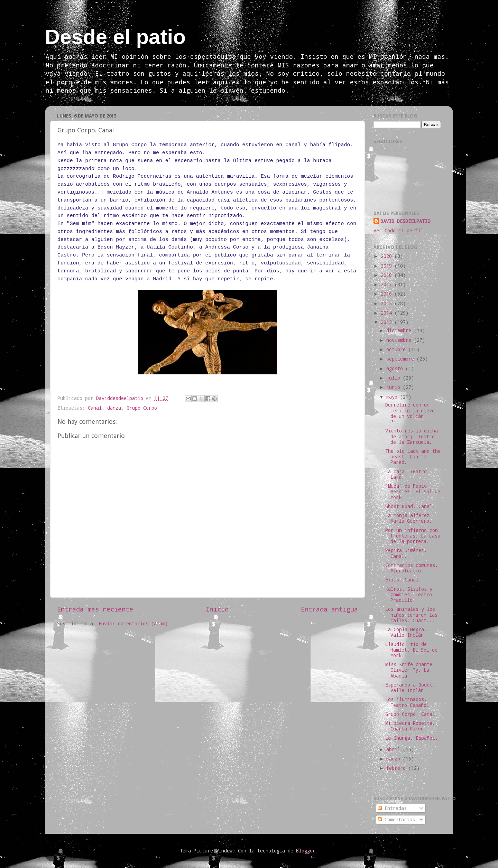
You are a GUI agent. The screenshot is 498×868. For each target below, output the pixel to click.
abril (395, 749)
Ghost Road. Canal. (410, 506)
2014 (388, 313)
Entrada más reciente (95, 609)
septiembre (402, 359)
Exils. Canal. (403, 580)
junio (395, 387)
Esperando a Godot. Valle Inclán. (410, 688)
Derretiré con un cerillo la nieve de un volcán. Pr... (410, 413)
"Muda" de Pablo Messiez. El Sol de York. (413, 492)
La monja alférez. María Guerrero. (409, 518)
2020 (388, 256)
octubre (397, 349)
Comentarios (396, 820)
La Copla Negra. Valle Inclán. (406, 632)
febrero (397, 768)
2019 (388, 266)
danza (114, 408)
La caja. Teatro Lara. (406, 474)
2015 (388, 304)
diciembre (400, 330)
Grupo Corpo (142, 408)
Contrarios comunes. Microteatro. (412, 568)
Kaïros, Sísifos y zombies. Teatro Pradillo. (409, 595)
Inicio (217, 609)
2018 (388, 275)
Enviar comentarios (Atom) (133, 624)
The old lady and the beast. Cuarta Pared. (413, 457)
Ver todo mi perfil (398, 231)
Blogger (306, 851)
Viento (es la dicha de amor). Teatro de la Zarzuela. (412, 436)
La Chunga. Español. (412, 738)
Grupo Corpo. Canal (410, 714)
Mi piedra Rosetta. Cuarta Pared (410, 726)
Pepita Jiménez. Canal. (406, 553)
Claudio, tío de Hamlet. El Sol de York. (411, 650)
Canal (95, 408)
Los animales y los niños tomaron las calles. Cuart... (411, 615)
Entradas (392, 808)
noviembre (400, 340)
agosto (396, 368)
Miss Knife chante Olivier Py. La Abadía (409, 670)
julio (395, 378)
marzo (395, 759)
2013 (388, 322)
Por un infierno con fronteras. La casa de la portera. (413, 536)
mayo (393, 397)
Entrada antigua (329, 609)
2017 (388, 284)
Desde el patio (115, 37)
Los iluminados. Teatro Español (407, 702)
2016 (388, 294)
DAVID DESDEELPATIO (405, 221)
